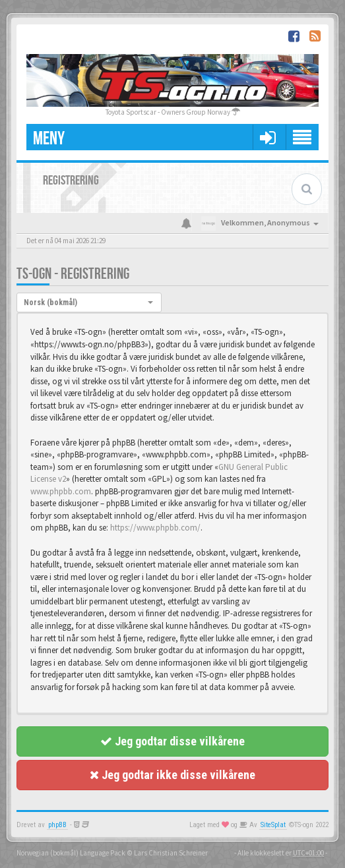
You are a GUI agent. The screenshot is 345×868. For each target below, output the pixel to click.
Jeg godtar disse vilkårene (172, 741)
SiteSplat (273, 825)
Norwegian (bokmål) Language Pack (71, 853)
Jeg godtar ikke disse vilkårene (172, 775)
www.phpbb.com (61, 491)
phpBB (57, 825)
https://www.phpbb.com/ (155, 528)
